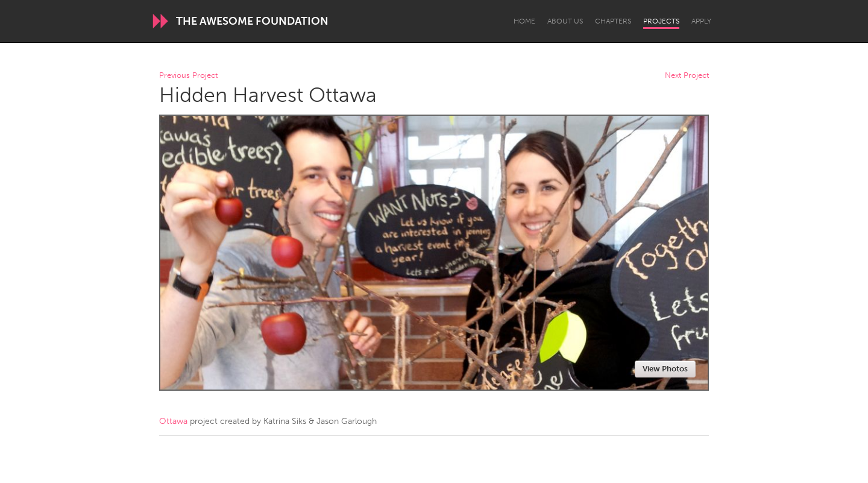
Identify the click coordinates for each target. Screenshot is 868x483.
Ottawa (173, 421)
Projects (661, 21)
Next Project (687, 76)
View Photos (665, 369)
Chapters (613, 21)
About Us (565, 21)
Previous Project (188, 76)
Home (524, 21)
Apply (701, 21)
